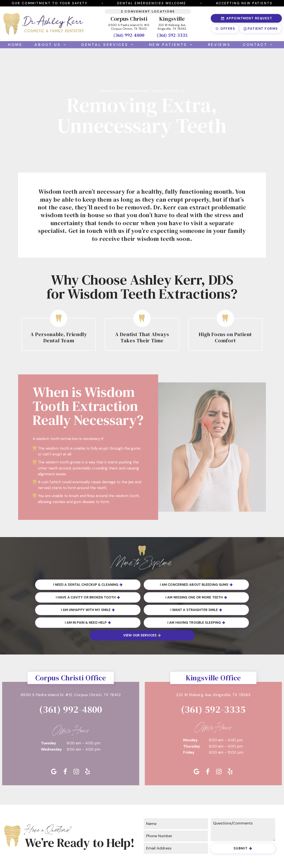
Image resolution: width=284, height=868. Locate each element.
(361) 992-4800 (129, 35)
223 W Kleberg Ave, (213, 669)
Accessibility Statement (151, 855)
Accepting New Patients (244, 3)
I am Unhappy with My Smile (140, 597)
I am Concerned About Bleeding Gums (140, 585)
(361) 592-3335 (172, 35)
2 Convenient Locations (148, 11)
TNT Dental (252, 855)
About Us (52, 45)
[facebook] (65, 746)
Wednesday (51, 724)
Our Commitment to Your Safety (50, 3)
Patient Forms (261, 29)
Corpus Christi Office (71, 652)
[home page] (44, 24)
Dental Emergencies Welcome (152, 3)
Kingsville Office (213, 652)
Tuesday (48, 718)
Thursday (192, 721)
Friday (189, 727)
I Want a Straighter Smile (223, 597)
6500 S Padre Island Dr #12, (71, 669)
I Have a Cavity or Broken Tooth (224, 585)
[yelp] (87, 746)
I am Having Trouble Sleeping (140, 610)
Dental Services (109, 45)
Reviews (219, 45)
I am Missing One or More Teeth (57, 597)
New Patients (172, 45)
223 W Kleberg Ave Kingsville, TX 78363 (172, 27)
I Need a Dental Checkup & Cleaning (55, 585)
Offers (225, 29)
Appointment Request (246, 18)
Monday (190, 714)
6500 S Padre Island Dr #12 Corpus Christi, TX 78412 (129, 27)
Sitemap (79, 855)
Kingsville (172, 19)
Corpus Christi (129, 19)
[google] (54, 746)
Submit (241, 823)
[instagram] (76, 746)
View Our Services (223, 610)
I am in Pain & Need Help (57, 610)
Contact (259, 45)
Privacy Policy (107, 855)
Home (15, 45)
